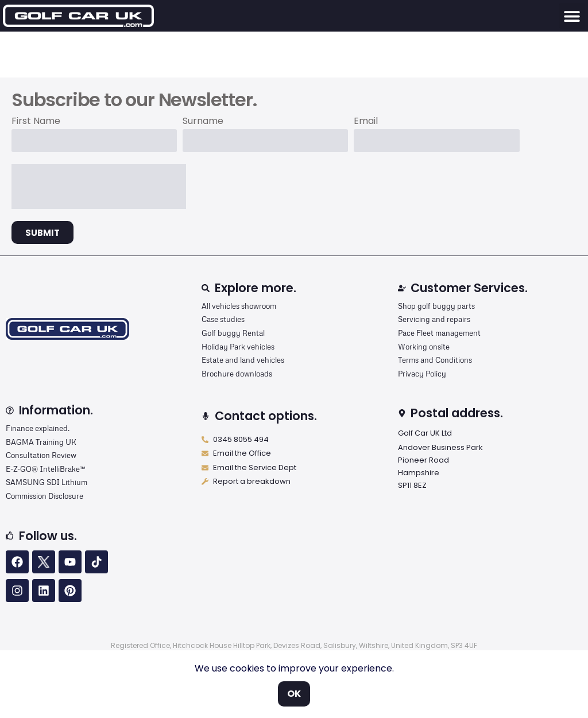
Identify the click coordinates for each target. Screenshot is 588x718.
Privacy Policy (422, 374)
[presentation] (99, 187)
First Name (36, 122)
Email (366, 122)
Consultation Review (41, 455)
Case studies (223, 319)
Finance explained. (38, 428)
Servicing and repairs (434, 319)
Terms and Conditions (435, 360)
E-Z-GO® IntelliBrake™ (45, 469)
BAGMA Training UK (41, 442)
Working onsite (424, 347)
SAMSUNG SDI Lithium (47, 482)
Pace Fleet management (439, 333)
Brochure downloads (237, 374)
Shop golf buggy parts (436, 306)
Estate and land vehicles (243, 360)
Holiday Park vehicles (238, 347)
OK (294, 694)
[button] (572, 16)
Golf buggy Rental (233, 333)
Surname (203, 122)
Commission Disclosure (45, 496)
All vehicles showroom (239, 306)
